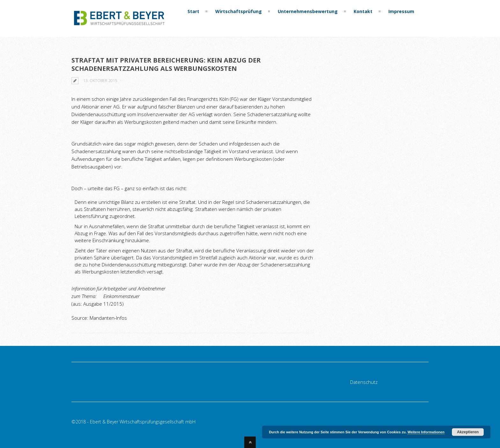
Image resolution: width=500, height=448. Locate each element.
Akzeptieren (468, 432)
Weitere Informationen (426, 432)
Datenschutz (364, 382)
